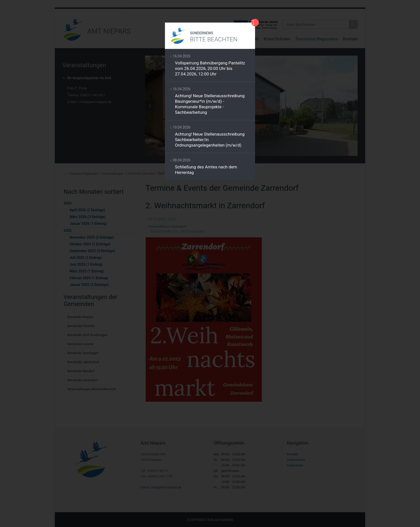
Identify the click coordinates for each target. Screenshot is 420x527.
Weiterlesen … (210, 67)
